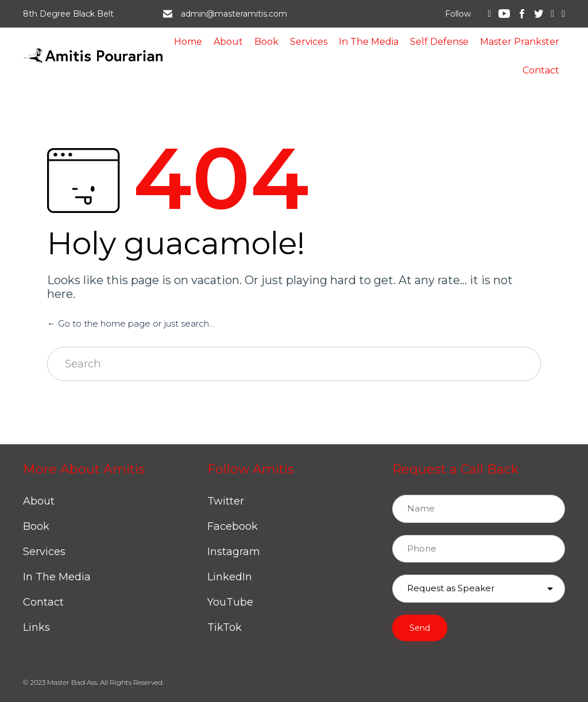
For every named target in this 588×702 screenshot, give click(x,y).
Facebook (233, 526)
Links (36, 627)
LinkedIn (230, 577)
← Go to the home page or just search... (131, 323)
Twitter (226, 501)
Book (266, 42)
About (228, 42)
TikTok (225, 627)
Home (188, 42)
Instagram (234, 552)
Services (309, 42)
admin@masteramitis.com (234, 14)
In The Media (369, 42)
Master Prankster (520, 42)
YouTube (230, 602)
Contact (541, 70)
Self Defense (439, 42)
